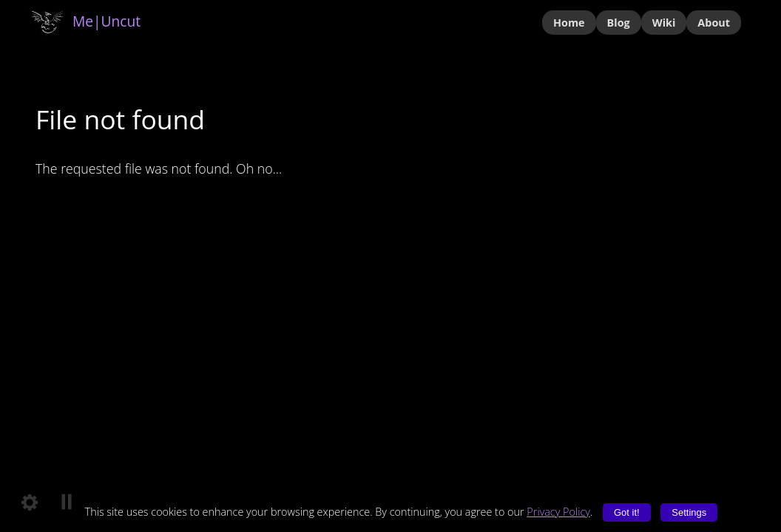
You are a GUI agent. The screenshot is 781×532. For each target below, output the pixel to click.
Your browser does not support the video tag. (390, 266)
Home (569, 23)
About (714, 23)
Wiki (664, 23)
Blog (619, 23)
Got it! (627, 512)
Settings (689, 512)
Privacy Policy (558, 512)
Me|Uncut (84, 21)
